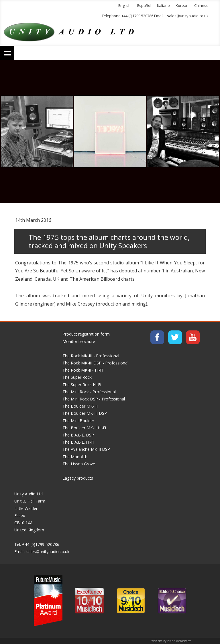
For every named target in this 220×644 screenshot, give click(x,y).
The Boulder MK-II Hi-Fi (84, 428)
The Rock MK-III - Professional (91, 356)
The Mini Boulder (78, 421)
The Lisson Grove (79, 464)
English (124, 5)
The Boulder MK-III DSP (85, 413)
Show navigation (7, 53)
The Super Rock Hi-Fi (82, 385)
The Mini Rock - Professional (89, 392)
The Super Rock (77, 377)
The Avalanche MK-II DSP (86, 449)
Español (144, 5)
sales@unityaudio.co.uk (188, 16)
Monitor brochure (79, 341)
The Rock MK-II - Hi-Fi (83, 370)
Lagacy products (78, 478)
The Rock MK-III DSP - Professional (95, 363)
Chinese (201, 5)
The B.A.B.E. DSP (78, 435)
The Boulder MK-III (80, 406)
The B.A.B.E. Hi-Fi (78, 442)
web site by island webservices (171, 641)
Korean (182, 5)
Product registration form (86, 334)
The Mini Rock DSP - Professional (94, 399)
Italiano (163, 5)
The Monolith (75, 457)
